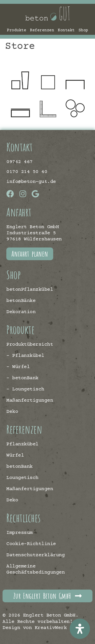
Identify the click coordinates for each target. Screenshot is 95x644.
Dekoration (21, 312)
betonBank (20, 467)
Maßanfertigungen (30, 400)
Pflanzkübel (22, 444)
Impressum (20, 533)
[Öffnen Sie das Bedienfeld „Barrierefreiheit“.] (80, 629)
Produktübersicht (30, 345)
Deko (12, 412)
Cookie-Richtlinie (31, 544)
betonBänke (21, 301)
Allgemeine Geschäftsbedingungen (35, 569)
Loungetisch (22, 478)
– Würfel (18, 367)
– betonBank (22, 378)
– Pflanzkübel (25, 356)
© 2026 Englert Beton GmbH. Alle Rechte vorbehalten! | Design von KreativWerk (40, 622)
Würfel (15, 455)
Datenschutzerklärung (35, 555)
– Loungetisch (25, 389)
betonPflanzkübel (30, 290)
